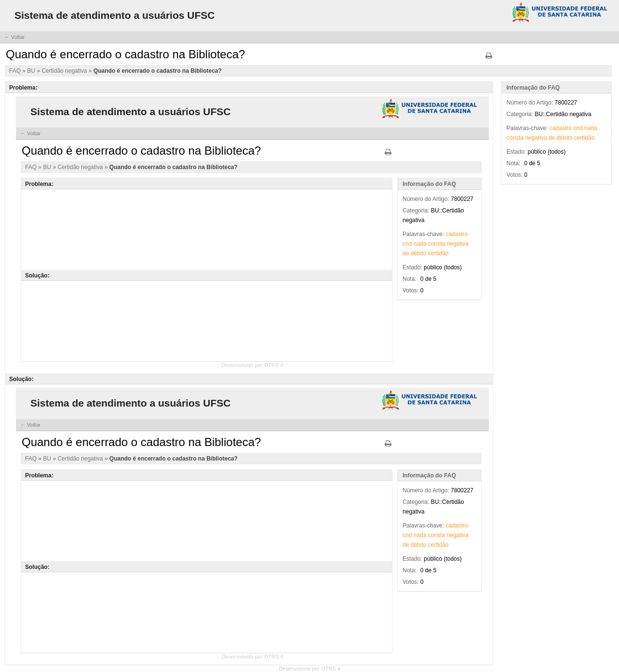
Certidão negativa (65, 71)
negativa (536, 138)
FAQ (16, 71)
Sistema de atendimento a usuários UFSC (114, 15)
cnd (578, 128)
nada (591, 128)
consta (515, 138)
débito (565, 138)
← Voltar (14, 37)
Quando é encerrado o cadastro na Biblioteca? (158, 71)
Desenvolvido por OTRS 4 (309, 669)
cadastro (561, 128)
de (552, 138)
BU (32, 71)
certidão (585, 138)
